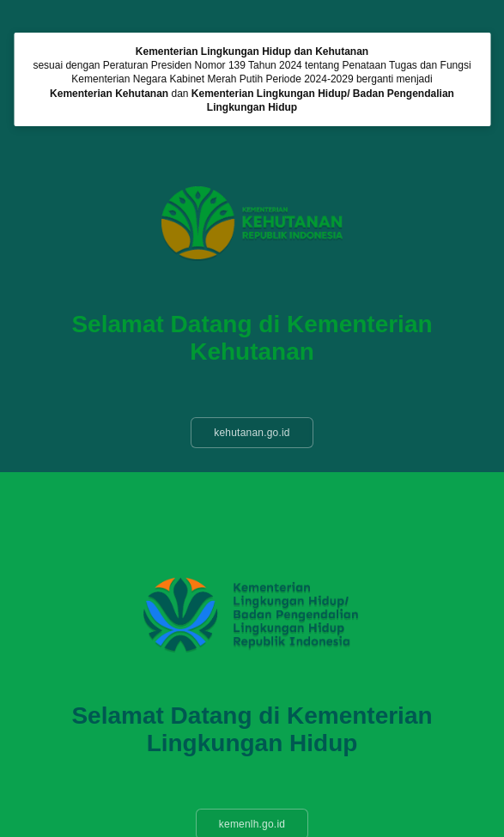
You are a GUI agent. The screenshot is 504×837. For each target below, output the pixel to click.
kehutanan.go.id (252, 433)
